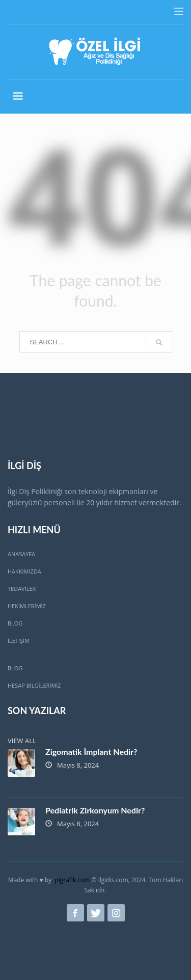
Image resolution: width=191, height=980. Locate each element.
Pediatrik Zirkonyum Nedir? (95, 810)
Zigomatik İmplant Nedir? (91, 752)
